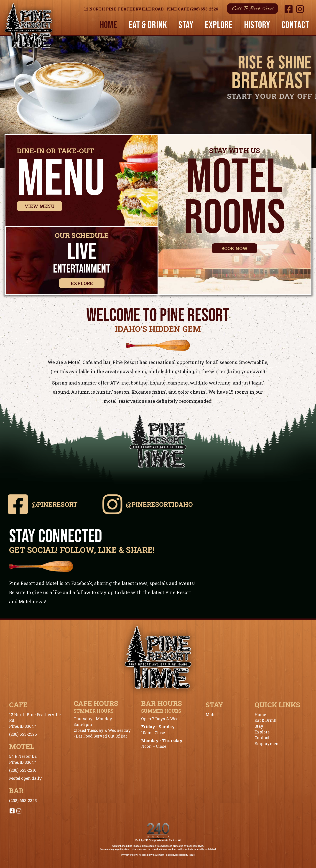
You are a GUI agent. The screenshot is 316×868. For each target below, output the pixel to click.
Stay (259, 726)
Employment (267, 744)
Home (260, 715)
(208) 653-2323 (23, 801)
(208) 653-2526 (23, 734)
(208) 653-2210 (23, 770)
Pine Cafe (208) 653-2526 (192, 9)
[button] (252, 9)
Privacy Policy (129, 855)
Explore (262, 732)
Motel (211, 715)
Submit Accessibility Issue (180, 855)
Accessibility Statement (151, 855)
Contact (262, 738)
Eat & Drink (266, 720)
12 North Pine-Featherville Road (124, 9)
